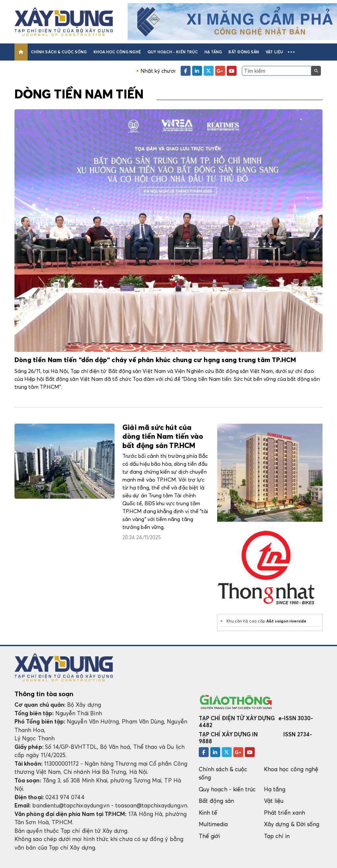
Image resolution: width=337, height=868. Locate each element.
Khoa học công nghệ (117, 52)
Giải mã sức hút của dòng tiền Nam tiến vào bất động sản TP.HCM (163, 437)
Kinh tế (208, 813)
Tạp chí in (277, 836)
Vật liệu (274, 52)
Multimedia (213, 824)
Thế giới (209, 836)
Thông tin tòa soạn (44, 694)
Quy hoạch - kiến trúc (173, 52)
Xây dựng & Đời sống (292, 824)
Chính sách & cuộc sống (59, 52)
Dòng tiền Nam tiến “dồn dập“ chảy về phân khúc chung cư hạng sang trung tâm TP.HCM (155, 360)
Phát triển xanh (285, 813)
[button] (291, 52)
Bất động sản (244, 52)
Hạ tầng (213, 52)
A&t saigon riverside (286, 621)
